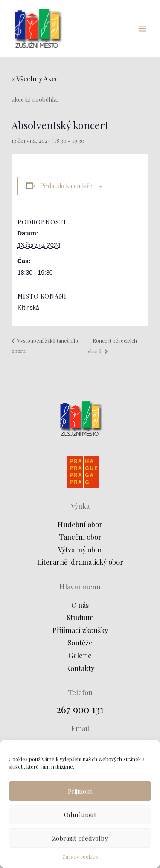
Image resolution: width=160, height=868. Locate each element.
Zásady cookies (80, 856)
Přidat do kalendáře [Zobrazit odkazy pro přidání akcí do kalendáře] (66, 186)
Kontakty (80, 668)
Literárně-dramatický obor (80, 562)
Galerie (80, 655)
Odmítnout (80, 815)
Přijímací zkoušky (80, 630)
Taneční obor (80, 537)
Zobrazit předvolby (80, 838)
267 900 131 (80, 709)
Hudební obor (80, 524)
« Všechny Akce (35, 79)
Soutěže (80, 642)
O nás (80, 605)
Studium (80, 617)
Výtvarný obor (80, 549)
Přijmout (80, 791)
